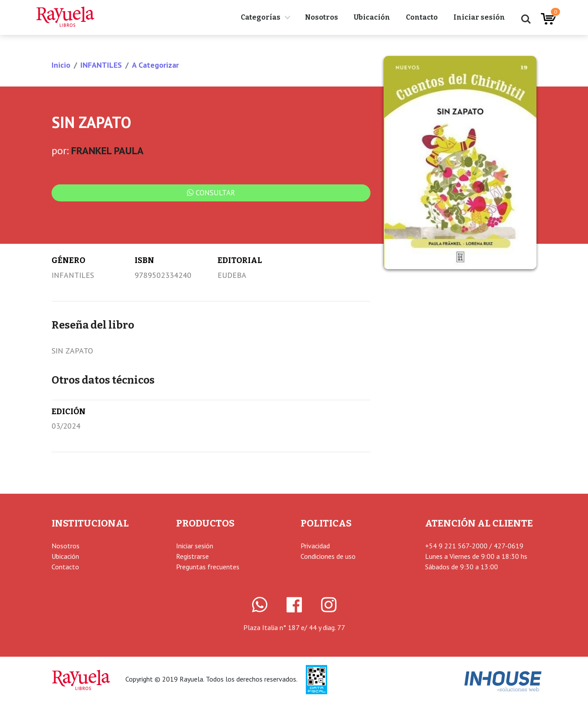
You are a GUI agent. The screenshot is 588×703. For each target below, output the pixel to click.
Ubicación (372, 17)
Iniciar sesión (479, 17)
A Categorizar (155, 65)
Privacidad (315, 546)
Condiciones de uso (328, 556)
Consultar (211, 193)
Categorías (261, 17)
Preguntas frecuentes (208, 567)
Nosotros (322, 17)
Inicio (61, 65)
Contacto (422, 17)
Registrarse (192, 556)
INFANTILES (101, 65)
